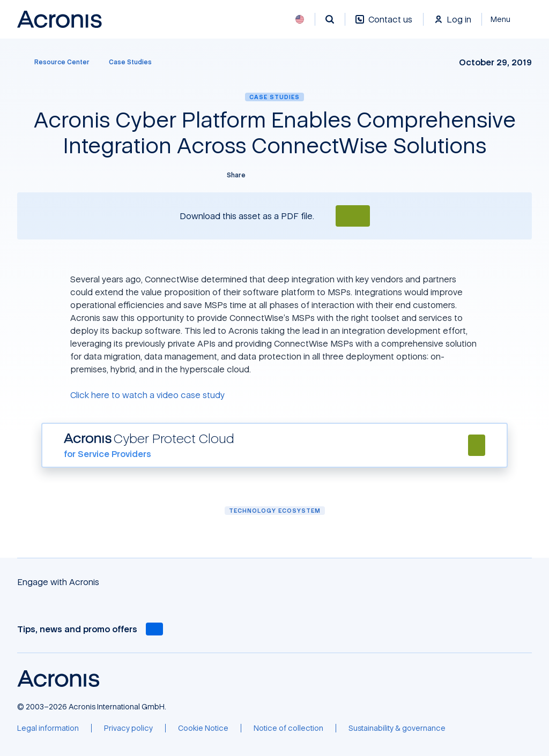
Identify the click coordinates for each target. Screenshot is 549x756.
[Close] (507, 19)
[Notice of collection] (288, 728)
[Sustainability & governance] (397, 728)
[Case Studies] (130, 62)
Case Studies (274, 97)
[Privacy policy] (128, 728)
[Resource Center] (55, 62)
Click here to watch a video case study (147, 395)
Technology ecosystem (275, 510)
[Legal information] (48, 728)
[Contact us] (384, 25)
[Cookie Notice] (203, 728)
